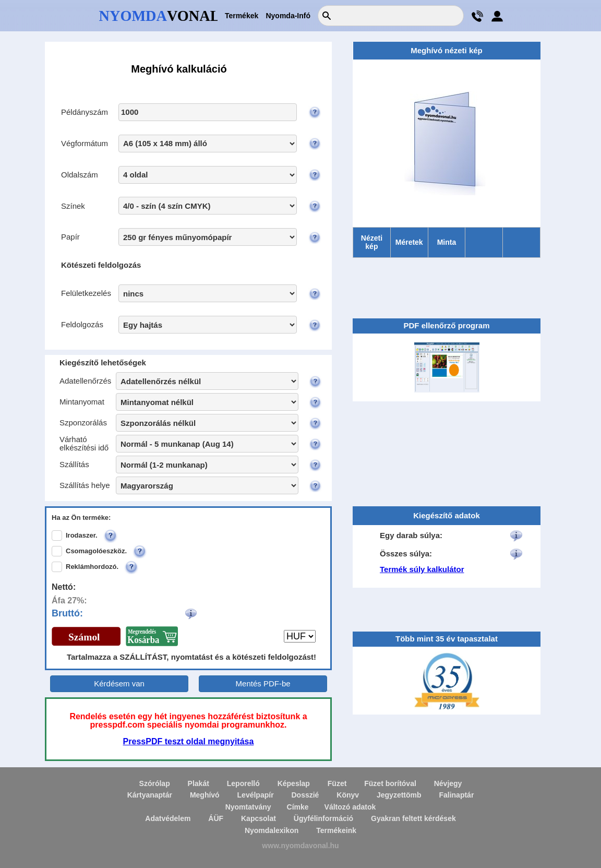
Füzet (337, 783)
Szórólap (155, 783)
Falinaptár (456, 795)
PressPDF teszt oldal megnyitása (189, 741)
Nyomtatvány (248, 807)
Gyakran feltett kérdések (413, 818)
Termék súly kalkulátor (422, 569)
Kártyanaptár (150, 795)
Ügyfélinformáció (323, 818)
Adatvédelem (168, 818)
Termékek (242, 16)
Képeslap (294, 783)
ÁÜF (216, 818)
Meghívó (205, 795)
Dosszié (305, 795)
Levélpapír (256, 795)
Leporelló (243, 783)
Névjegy (448, 783)
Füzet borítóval (390, 783)
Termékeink (336, 830)
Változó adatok (350, 807)
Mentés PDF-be (263, 683)
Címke (298, 807)
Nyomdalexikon (272, 830)
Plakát (199, 783)
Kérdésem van (119, 683)
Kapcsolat (259, 818)
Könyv (348, 795)
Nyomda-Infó (288, 16)
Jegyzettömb (399, 795)
